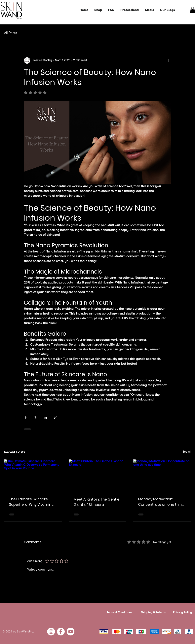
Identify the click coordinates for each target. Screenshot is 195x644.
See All (187, 452)
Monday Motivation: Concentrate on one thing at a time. (161, 502)
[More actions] (169, 60)
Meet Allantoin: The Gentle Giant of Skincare (97, 502)
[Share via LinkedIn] (45, 417)
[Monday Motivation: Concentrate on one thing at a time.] (162, 475)
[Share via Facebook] (26, 417)
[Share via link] (55, 417)
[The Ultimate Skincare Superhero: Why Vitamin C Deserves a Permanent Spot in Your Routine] (33, 475)
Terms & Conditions (119, 613)
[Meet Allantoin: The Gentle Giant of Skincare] (98, 475)
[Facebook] (61, 632)
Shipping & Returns (153, 613)
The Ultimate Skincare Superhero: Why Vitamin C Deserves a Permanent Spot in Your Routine (32, 502)
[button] (193, 10)
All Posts (10, 33)
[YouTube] (71, 632)
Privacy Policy (182, 613)
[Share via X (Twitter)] (36, 417)
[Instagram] (51, 632)
